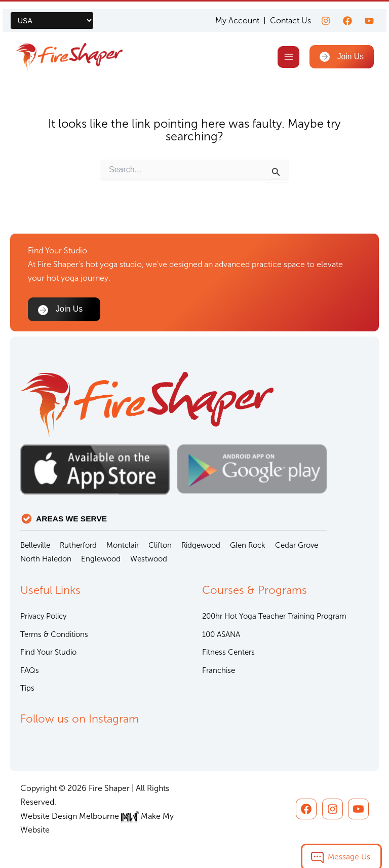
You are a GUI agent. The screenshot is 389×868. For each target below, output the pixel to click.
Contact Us (290, 13)
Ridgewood (201, 545)
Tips (27, 688)
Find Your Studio (48, 652)
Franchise (219, 670)
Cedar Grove (297, 545)
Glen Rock (248, 545)
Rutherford (78, 545)
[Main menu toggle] (293, 49)
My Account (237, 13)
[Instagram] (326, 13)
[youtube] (369, 13)
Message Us (349, 847)
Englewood (101, 559)
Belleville (35, 545)
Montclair (123, 545)
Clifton (160, 545)
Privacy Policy (43, 616)
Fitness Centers (228, 652)
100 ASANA (221, 634)
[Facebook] (347, 13)
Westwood (149, 559)
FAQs (30, 670)
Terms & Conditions (54, 634)
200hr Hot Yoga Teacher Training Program (274, 616)
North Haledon (46, 559)
